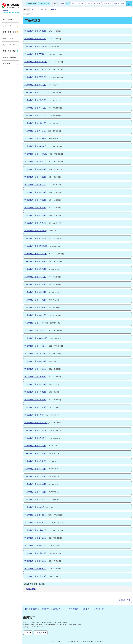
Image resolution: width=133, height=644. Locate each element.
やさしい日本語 (78, 4)
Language (44, 4)
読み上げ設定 (119, 4)
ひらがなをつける (94, 4)
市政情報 (43, 9)
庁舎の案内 (74, 609)
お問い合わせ (59, 609)
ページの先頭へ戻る (123, 600)
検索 (129, 5)
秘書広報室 (31, 589)
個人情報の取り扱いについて (37, 609)
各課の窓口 (32, 4)
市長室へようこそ (56, 9)
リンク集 (86, 609)
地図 (27, 633)
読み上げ (107, 4)
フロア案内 (40, 633)
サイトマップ (99, 609)
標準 (63, 4)
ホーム (34, 9)
